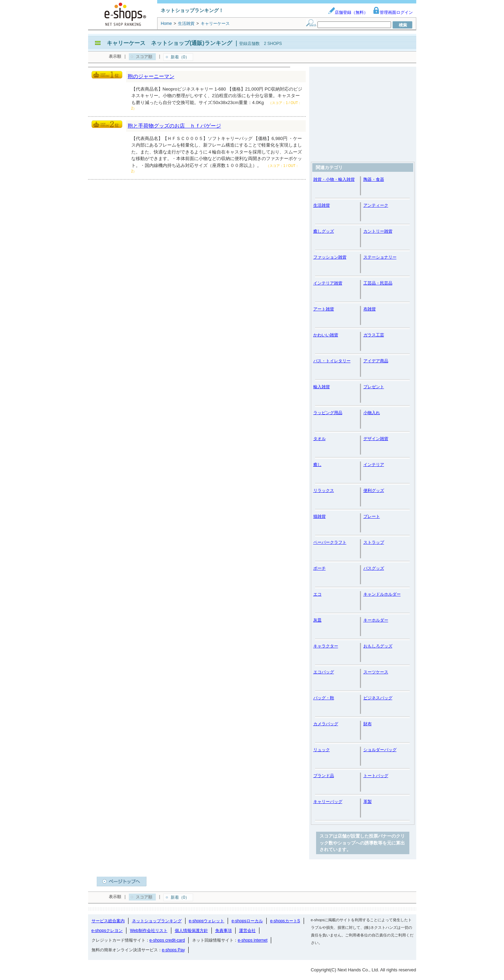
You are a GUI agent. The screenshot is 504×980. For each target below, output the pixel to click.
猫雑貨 (320, 516)
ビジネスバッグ (378, 698)
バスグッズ (374, 568)
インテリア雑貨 (328, 283)
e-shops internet (253, 940)
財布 (368, 724)
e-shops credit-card (167, 940)
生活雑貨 (322, 205)
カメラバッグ (326, 724)
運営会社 (247, 931)
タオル (320, 439)
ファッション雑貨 (330, 257)
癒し (317, 465)
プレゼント (374, 387)
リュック (322, 750)
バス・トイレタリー (332, 361)
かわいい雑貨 (326, 335)
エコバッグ (324, 672)
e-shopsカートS (285, 921)
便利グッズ (374, 491)
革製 (368, 802)
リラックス (324, 491)
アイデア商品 (376, 361)
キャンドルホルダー (382, 594)
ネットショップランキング (157, 921)
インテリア (374, 465)
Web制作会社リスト (149, 931)
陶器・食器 (374, 179)
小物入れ (372, 413)
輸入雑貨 (322, 387)
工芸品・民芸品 (378, 283)
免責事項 (224, 931)
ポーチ (320, 568)
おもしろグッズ (378, 646)
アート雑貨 (324, 309)
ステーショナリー (380, 257)
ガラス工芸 (374, 335)
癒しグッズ (324, 231)
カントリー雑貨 (378, 231)
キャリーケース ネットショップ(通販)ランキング (169, 43)
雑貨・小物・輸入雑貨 (334, 179)
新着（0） (180, 57)
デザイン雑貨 (376, 439)
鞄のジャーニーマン (151, 76)
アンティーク (376, 205)
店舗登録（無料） (348, 12)
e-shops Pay (174, 950)
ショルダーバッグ (380, 750)
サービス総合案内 (108, 921)
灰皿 (317, 620)
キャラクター (326, 646)
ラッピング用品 (328, 413)
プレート (372, 516)
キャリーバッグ (328, 802)
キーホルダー (376, 620)
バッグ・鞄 (324, 698)
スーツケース (376, 672)
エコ (317, 594)
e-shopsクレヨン (107, 931)
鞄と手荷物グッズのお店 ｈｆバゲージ (174, 126)
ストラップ (374, 542)
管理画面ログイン (393, 12)
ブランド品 (324, 776)
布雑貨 (370, 309)
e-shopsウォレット (207, 921)
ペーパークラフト (330, 542)
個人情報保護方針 (191, 931)
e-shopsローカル (247, 921)
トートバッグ (376, 776)
